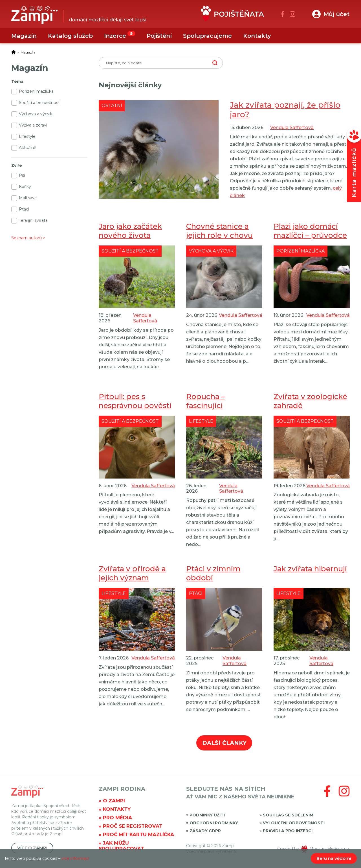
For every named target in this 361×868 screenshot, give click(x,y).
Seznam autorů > (28, 238)
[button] (331, 14)
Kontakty (257, 36)
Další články (224, 743)
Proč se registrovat (133, 826)
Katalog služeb (70, 36)
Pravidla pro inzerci (288, 831)
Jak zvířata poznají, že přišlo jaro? (285, 110)
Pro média (117, 818)
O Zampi (114, 801)
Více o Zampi (32, 848)
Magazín (24, 36)
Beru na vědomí (334, 858)
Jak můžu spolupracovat (121, 846)
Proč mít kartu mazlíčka (138, 834)
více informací (75, 858)
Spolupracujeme (207, 36)
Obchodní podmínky (214, 823)
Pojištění (159, 36)
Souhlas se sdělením (288, 815)
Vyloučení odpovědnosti (294, 823)
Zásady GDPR (205, 831)
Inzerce (115, 36)
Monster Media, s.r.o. (330, 849)
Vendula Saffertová (292, 128)
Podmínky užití (207, 815)
